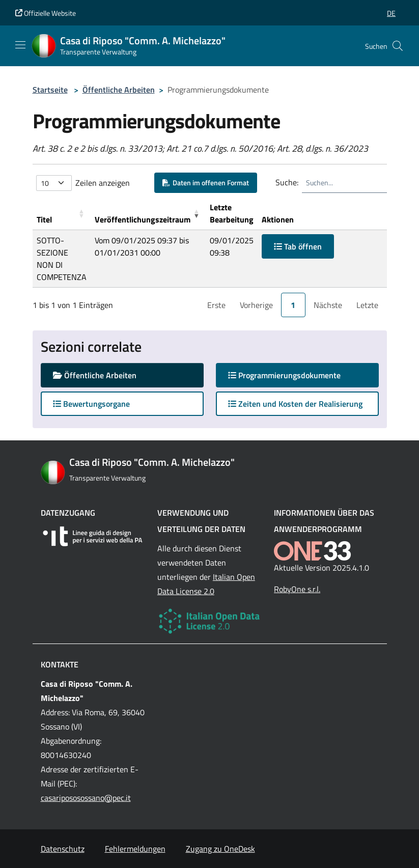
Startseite (50, 90)
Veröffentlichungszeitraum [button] (143, 219)
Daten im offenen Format (206, 183)
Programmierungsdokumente (294, 375)
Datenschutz (63, 849)
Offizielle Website (46, 13)
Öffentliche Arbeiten (119, 90)
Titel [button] (44, 219)
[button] (391, 13)
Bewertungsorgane (91, 404)
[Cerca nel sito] (398, 46)
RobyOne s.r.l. (297, 589)
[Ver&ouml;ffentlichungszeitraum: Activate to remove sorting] (148, 214)
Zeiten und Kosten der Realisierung (295, 404)
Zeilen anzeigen (103, 183)
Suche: (287, 182)
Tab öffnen (298, 246)
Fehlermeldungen (135, 849)
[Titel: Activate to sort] (62, 214)
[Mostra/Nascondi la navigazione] (20, 45)
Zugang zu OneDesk (220, 849)
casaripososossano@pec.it (86, 798)
